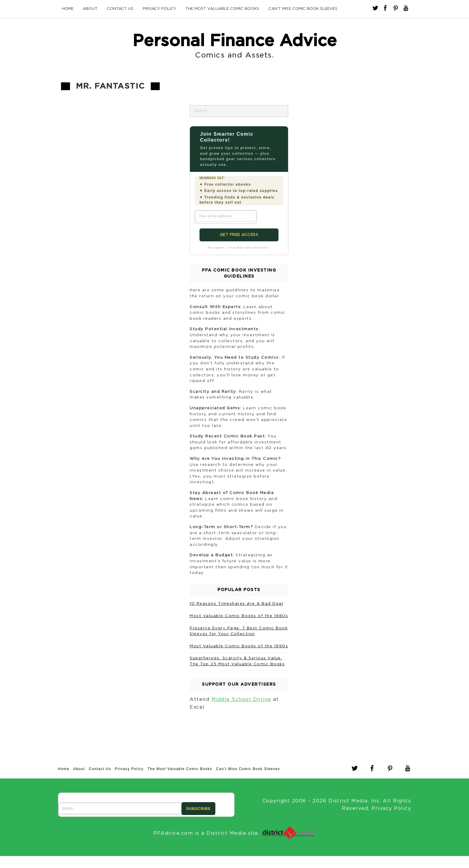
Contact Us (120, 9)
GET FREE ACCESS (239, 235)
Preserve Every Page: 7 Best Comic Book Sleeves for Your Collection (239, 631)
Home (68, 9)
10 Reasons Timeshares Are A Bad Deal (236, 604)
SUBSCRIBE (198, 809)
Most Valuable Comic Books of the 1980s (239, 616)
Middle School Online (241, 699)
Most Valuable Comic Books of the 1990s (239, 646)
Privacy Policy (159, 9)
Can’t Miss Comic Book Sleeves (303, 9)
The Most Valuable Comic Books (222, 9)
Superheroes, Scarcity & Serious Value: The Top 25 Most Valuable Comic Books (237, 661)
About (90, 9)
